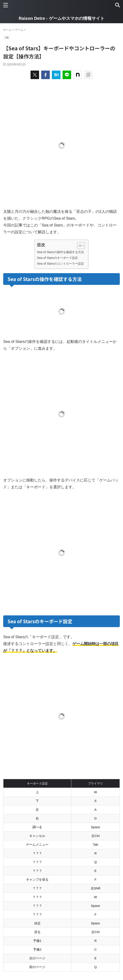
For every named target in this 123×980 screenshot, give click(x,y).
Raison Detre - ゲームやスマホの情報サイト (61, 18)
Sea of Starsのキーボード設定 (57, 258)
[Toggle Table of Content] (79, 246)
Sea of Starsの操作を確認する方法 (60, 252)
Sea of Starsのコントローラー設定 (60, 264)
